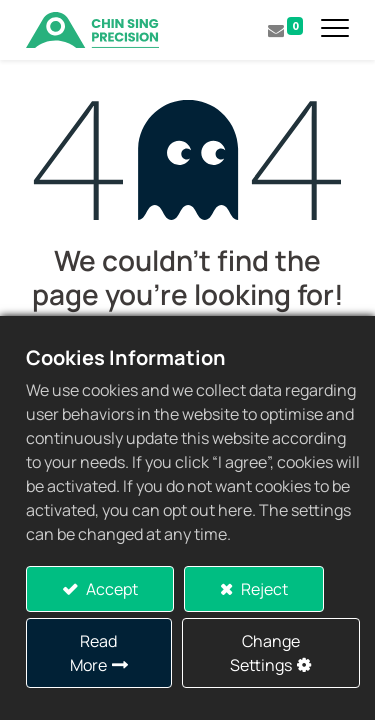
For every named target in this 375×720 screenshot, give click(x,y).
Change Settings (265, 653)
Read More (94, 653)
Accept (110, 589)
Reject (263, 589)
